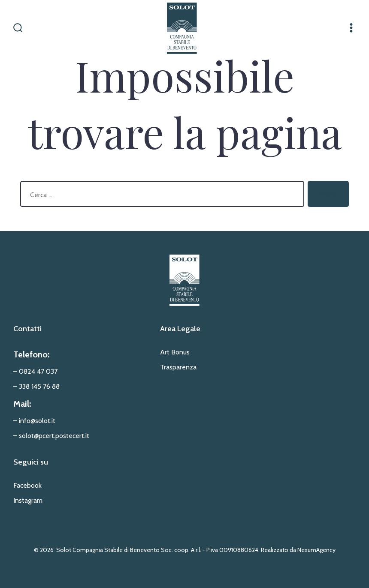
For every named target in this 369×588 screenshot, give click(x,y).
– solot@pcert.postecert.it (51, 436)
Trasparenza (178, 367)
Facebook (27, 485)
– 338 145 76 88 (36, 386)
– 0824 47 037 (35, 371)
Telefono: (31, 354)
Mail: (22, 404)
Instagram (28, 500)
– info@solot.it (34, 421)
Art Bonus (175, 352)
